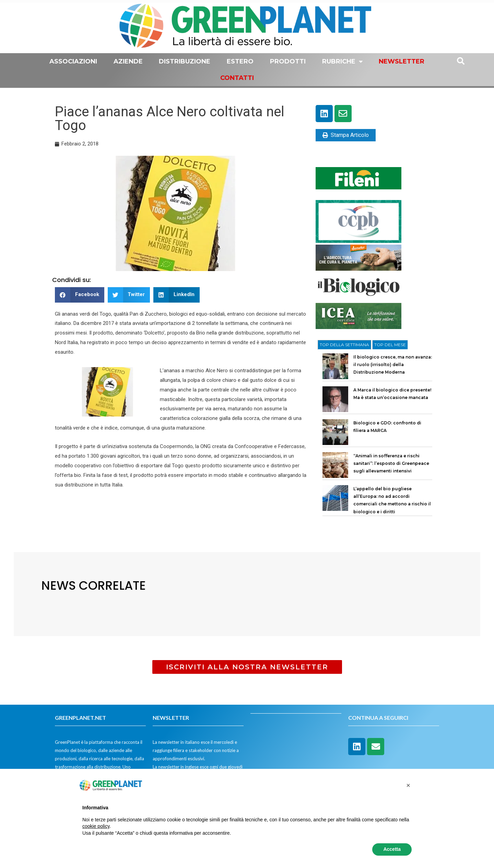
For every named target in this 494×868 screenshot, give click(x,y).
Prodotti (288, 61)
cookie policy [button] (96, 826)
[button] (80, 295)
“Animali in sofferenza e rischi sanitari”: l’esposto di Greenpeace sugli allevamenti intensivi (391, 464)
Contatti (237, 78)
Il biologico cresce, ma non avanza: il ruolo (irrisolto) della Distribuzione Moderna (393, 365)
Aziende (128, 61)
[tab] (344, 345)
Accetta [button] (392, 849)
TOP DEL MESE (390, 345)
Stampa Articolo (346, 135)
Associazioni (73, 61)
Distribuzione (185, 61)
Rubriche (342, 61)
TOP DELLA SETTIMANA (344, 345)
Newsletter (402, 61)
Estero (240, 61)
